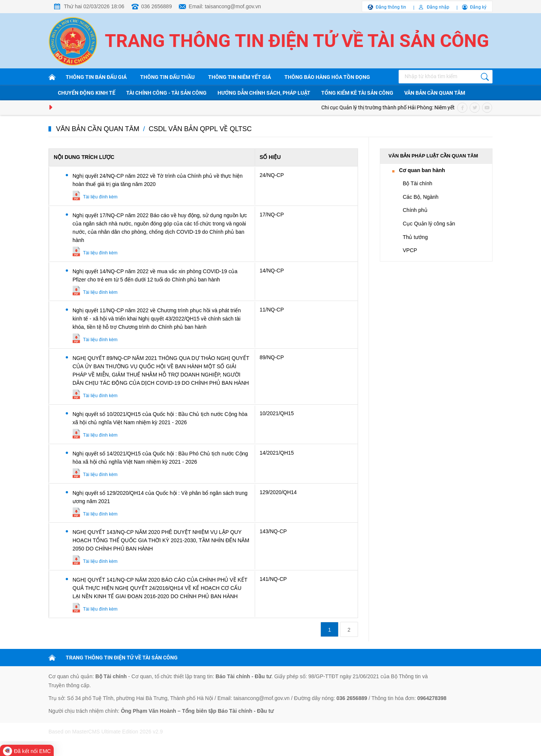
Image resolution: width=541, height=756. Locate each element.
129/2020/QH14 (278, 492)
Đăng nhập (438, 7)
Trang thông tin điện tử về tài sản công (297, 41)
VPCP (410, 250)
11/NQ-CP (272, 310)
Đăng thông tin (391, 7)
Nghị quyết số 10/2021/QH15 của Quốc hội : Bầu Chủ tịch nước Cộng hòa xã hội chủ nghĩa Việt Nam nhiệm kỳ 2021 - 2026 (160, 418)
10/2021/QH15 (277, 413)
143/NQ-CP (273, 531)
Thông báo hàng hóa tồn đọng (327, 77)
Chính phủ (415, 210)
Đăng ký (478, 7)
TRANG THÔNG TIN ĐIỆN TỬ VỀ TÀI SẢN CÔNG (122, 658)
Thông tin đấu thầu (167, 77)
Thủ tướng (415, 237)
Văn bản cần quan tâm (435, 93)
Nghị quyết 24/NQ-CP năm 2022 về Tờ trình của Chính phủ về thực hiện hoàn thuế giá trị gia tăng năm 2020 (158, 180)
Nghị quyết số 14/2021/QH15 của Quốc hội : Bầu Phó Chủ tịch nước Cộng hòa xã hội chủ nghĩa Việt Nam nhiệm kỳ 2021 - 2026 (160, 458)
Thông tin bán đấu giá (96, 77)
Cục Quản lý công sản (429, 224)
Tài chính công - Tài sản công (166, 93)
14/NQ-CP (272, 271)
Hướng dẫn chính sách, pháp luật (264, 93)
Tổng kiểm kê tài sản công (357, 93)
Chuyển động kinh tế (87, 93)
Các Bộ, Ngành (421, 197)
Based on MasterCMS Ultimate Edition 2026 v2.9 (106, 732)
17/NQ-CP (272, 215)
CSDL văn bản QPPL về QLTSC (200, 129)
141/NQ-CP (273, 579)
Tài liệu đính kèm (100, 197)
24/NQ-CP (272, 175)
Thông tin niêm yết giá (240, 77)
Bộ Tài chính (418, 183)
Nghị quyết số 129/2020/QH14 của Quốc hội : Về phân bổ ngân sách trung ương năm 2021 (160, 497)
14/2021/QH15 (277, 453)
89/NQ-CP (272, 357)
